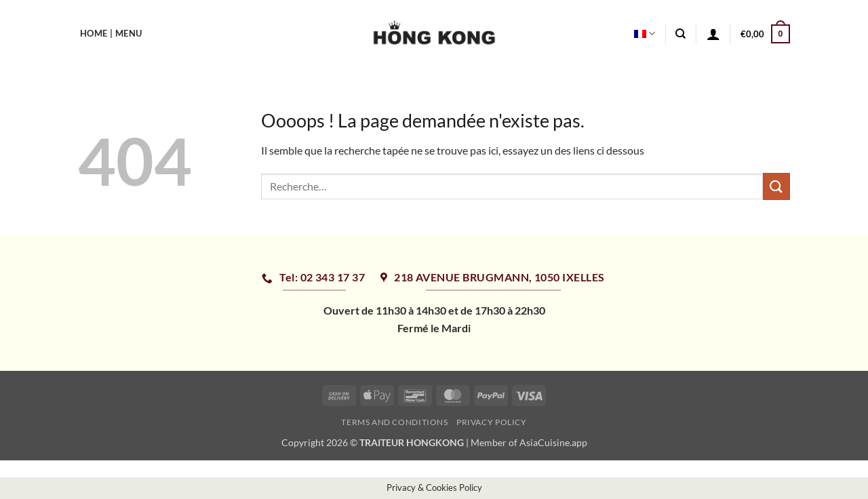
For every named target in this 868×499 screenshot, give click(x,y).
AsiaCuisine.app (553, 442)
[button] (713, 34)
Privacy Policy (492, 422)
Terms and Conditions (394, 422)
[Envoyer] (776, 186)
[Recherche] (680, 34)
